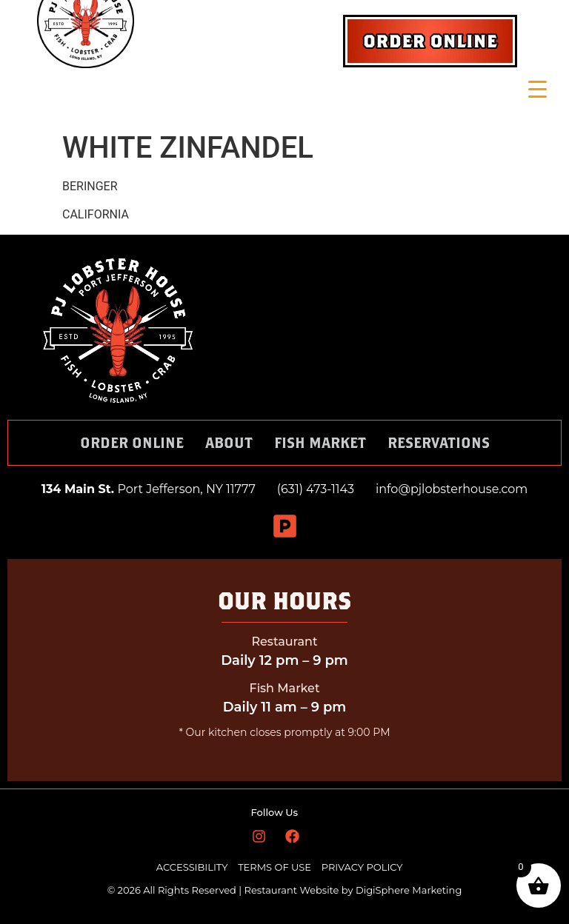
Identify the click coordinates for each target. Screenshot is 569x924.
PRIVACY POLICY (362, 867)
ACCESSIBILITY (192, 867)
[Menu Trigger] (538, 89)
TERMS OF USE (276, 867)
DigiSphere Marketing (409, 890)
